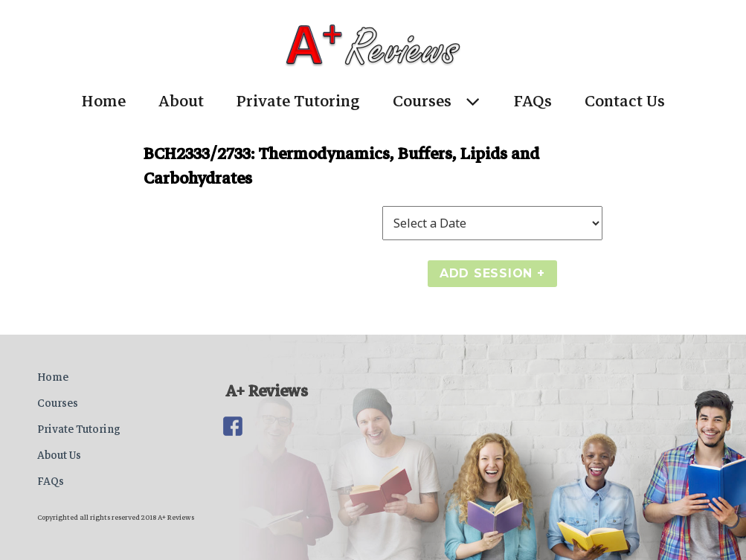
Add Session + (492, 273)
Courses (422, 101)
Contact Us (625, 101)
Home (104, 101)
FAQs (533, 101)
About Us (59, 455)
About (181, 101)
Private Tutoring (298, 101)
